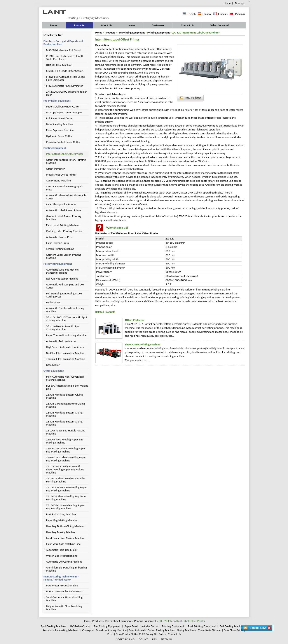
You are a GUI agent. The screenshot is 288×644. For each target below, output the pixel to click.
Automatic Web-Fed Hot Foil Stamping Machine (63, 271)
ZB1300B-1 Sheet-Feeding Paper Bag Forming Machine (65, 507)
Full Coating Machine (232, 626)
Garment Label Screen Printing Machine (64, 218)
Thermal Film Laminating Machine (66, 359)
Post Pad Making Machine (61, 514)
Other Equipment (54, 371)
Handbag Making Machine (61, 532)
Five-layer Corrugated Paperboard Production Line (63, 43)
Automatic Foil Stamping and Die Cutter (65, 286)
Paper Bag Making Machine (62, 520)
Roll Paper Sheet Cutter (60, 118)
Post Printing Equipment (58, 264)
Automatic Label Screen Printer (64, 210)
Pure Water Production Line (62, 585)
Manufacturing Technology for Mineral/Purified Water (61, 578)
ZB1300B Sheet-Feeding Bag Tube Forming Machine (66, 498)
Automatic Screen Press (60, 237)
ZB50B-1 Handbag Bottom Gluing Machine (66, 405)
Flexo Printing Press (58, 243)
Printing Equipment (55, 148)
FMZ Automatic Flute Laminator (65, 86)
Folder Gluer (53, 302)
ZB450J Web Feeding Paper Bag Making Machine (65, 441)
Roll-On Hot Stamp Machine (62, 279)
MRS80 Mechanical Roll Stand (63, 50)
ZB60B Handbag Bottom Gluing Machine (64, 414)
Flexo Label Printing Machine (63, 225)
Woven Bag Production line (62, 556)
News (132, 25)
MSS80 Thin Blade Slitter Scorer (64, 71)
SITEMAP (166, 639)
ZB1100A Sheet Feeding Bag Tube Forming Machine (66, 480)
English (191, 14)
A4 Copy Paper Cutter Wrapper (64, 112)
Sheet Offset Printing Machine (143, 344)
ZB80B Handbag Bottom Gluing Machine (64, 423)
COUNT (143, 639)
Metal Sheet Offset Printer (61, 175)
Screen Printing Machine (60, 249)
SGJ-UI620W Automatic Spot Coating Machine (63, 328)
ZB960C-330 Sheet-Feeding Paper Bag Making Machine (66, 459)
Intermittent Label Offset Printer (65, 154)
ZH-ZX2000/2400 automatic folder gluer (67, 93)
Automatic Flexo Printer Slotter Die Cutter (66, 197)
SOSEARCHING (125, 639)
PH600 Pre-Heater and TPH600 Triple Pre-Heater (65, 57)
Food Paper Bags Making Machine (66, 538)
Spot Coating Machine (53, 626)
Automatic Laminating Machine (60, 630)
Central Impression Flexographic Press (65, 188)
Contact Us (187, 25)
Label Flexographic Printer (61, 204)
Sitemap (239, 3)
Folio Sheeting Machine (60, 124)
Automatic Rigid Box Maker (62, 550)
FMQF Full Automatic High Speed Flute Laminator (65, 78)
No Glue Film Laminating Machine (66, 353)
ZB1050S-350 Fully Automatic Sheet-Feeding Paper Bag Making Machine (65, 469)
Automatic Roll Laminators (61, 341)
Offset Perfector (56, 169)
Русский (240, 14)
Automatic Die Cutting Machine (64, 562)
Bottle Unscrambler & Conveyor (64, 591)
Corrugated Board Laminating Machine (104, 630)
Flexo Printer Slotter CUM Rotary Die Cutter (141, 634)
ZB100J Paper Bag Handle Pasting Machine (66, 432)
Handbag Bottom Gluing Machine (65, 526)
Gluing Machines (187, 630)
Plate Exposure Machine (60, 130)
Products (79, 25)
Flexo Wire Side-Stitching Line (63, 544)
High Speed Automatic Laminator (65, 347)
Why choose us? (220, 25)
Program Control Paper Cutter (63, 142)
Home (227, 3)
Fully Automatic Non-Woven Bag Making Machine (65, 378)
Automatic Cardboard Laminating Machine (65, 310)
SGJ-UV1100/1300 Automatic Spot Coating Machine (67, 319)
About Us (106, 25)
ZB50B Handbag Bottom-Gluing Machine (65, 396)
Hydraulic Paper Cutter (59, 136)
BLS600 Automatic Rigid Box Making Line (67, 387)
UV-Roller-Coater (80, 626)
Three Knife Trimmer (210, 630)
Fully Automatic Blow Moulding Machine (64, 608)
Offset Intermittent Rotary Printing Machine (66, 161)
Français (223, 14)
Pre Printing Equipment (57, 101)
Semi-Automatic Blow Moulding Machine (64, 599)
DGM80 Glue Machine (59, 65)
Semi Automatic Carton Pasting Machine (152, 630)
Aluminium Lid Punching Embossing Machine (67, 569)
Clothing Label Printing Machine (65, 231)
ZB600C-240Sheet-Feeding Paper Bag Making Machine (66, 450)
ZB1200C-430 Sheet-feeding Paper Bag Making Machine (66, 489)
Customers (158, 25)
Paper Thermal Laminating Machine (66, 335)
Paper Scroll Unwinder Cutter (63, 106)
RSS (154, 639)
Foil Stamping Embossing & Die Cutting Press (64, 295)
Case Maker (53, 365)
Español (207, 14)
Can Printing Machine (58, 180)
